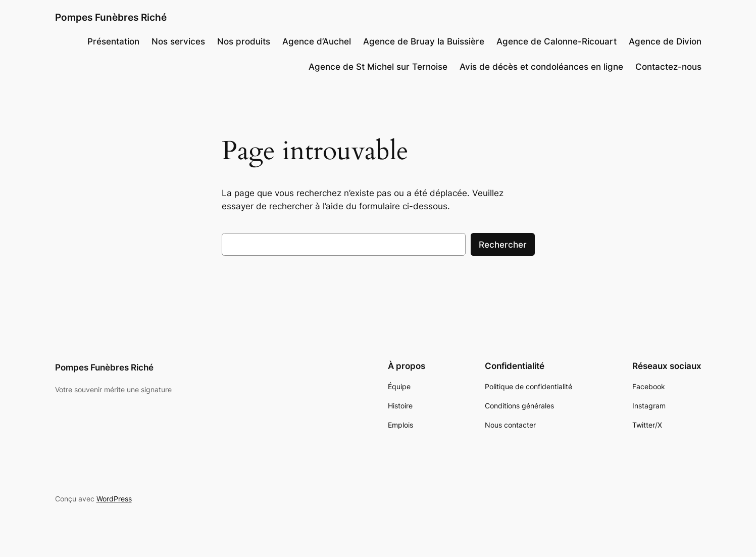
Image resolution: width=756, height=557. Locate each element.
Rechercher (503, 245)
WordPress (114, 499)
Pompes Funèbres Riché (111, 17)
